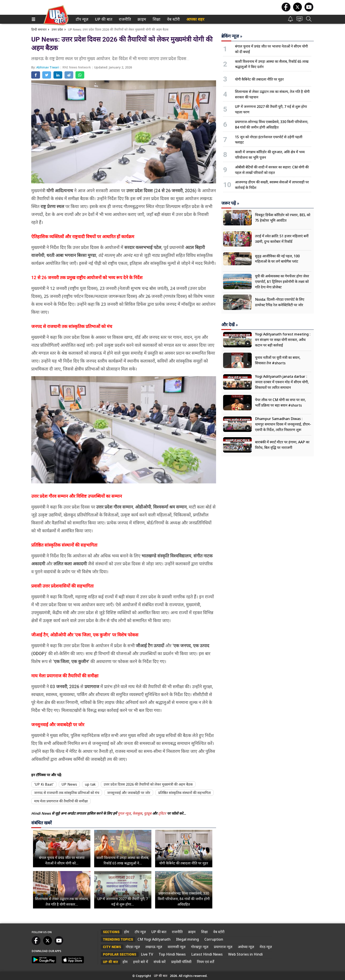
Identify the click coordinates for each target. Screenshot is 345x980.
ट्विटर (162, 813)
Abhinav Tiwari (48, 67)
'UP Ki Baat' (44, 784)
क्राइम (141, 19)
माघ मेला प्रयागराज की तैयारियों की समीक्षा (61, 801)
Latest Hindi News (207, 954)
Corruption (214, 939)
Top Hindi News (172, 954)
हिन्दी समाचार (39, 29)
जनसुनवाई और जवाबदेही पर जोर (129, 793)
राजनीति (124, 19)
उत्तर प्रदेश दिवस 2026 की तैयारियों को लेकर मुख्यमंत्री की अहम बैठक (148, 784)
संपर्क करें (160, 962)
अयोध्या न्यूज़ (246, 947)
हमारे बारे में (141, 962)
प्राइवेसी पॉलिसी (181, 962)
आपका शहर (195, 19)
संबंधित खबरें (41, 823)
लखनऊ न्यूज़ (154, 947)
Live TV (147, 954)
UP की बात (103, 19)
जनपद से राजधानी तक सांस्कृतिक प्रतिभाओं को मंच (67, 793)
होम (127, 932)
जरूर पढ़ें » (230, 203)
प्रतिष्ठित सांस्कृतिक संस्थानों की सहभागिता (184, 793)
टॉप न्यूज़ (81, 19)
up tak (90, 784)
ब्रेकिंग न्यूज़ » (232, 36)
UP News (69, 784)
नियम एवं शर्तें (206, 962)
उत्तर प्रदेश (57, 29)
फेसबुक (137, 813)
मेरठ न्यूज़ (266, 947)
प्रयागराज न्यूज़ (223, 947)
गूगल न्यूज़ (124, 813)
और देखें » (230, 325)
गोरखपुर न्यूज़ (200, 947)
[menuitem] (82, 19)
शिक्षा (156, 19)
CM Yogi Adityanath (154, 939)
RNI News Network (77, 67)
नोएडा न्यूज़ (133, 947)
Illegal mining (187, 939)
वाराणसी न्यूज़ (177, 947)
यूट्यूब (148, 813)
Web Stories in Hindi (245, 954)
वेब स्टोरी (173, 19)
